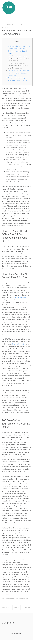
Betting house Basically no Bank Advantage (16, 32)
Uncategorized (25, 599)
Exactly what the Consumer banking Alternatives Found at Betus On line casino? (18, 66)
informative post (18, 344)
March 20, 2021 (7, 25)
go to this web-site (19, 297)
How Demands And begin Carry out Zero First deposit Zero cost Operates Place (19, 58)
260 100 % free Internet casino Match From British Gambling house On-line (18, 73)
